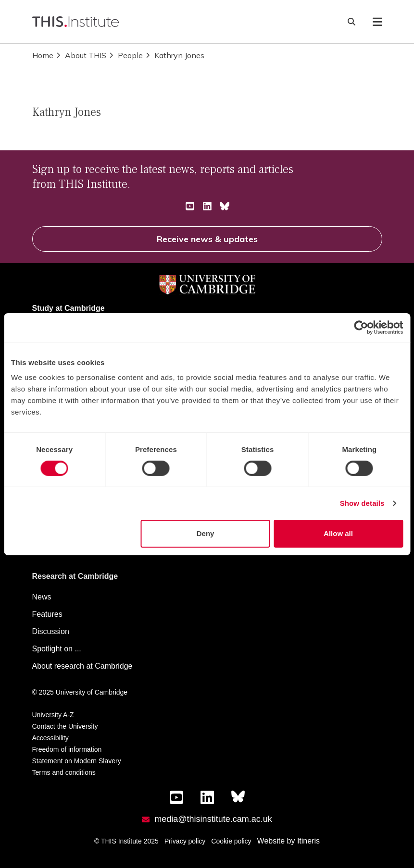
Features (47, 614)
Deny (206, 533)
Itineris (308, 841)
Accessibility (50, 738)
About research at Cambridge (82, 666)
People (125, 55)
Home (43, 55)
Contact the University (65, 726)
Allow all (338, 533)
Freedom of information (67, 749)
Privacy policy (185, 841)
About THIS (81, 55)
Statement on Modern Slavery (77, 761)
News (42, 597)
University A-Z (53, 715)
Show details (362, 503)
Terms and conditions (64, 772)
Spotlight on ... (57, 649)
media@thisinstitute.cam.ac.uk (213, 819)
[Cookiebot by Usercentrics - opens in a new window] (361, 327)
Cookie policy (231, 841)
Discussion (51, 631)
